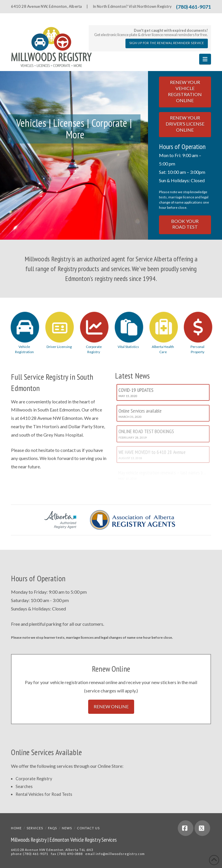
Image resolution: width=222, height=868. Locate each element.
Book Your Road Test (185, 224)
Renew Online (111, 706)
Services (35, 828)
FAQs (52, 828)
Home (16, 828)
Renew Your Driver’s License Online (185, 124)
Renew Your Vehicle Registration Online (185, 91)
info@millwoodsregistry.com (120, 854)
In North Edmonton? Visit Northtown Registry (132, 6)
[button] (205, 59)
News (67, 828)
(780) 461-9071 (194, 7)
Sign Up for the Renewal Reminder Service (167, 43)
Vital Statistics (128, 347)
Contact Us (88, 828)
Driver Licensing (59, 347)
